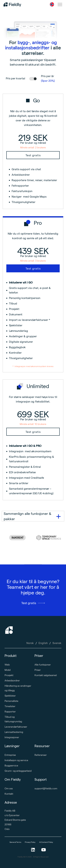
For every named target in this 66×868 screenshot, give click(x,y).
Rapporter (10, 712)
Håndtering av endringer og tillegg (18, 688)
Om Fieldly (13, 780)
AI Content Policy (46, 842)
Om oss (9, 788)
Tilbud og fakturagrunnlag (13, 719)
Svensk (57, 643)
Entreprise (10, 755)
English (43, 643)
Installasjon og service (16, 760)
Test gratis (33, 155)
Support (41, 780)
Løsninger (12, 746)
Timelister (10, 706)
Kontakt (9, 794)
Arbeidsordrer (12, 681)
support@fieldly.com (46, 788)
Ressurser (42, 746)
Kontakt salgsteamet (46, 675)
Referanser (41, 755)
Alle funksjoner (43, 665)
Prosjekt (9, 675)
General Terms (15, 842)
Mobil (8, 670)
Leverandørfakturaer (16, 727)
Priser (39, 656)
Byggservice (11, 766)
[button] (52, 4)
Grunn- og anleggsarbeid (18, 771)
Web (7, 665)
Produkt (11, 656)
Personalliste (11, 701)
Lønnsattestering (14, 732)
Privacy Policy (30, 842)
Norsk (30, 643)
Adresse (11, 802)
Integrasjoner (12, 737)
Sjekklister (10, 696)
